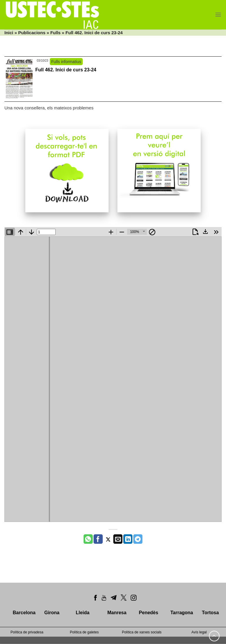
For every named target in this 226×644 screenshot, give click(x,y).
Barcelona (24, 613)
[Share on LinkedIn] (128, 539)
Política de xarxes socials (142, 632)
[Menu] (218, 15)
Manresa (117, 613)
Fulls (55, 33)
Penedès (149, 613)
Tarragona (182, 613)
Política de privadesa (27, 632)
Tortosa (210, 613)
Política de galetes (84, 632)
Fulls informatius (66, 62)
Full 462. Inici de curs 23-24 (66, 70)
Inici (9, 33)
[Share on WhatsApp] (88, 539)
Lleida (83, 613)
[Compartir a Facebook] (98, 539)
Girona (52, 613)
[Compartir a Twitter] (108, 539)
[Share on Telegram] (138, 539)
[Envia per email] (118, 539)
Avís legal (199, 632)
